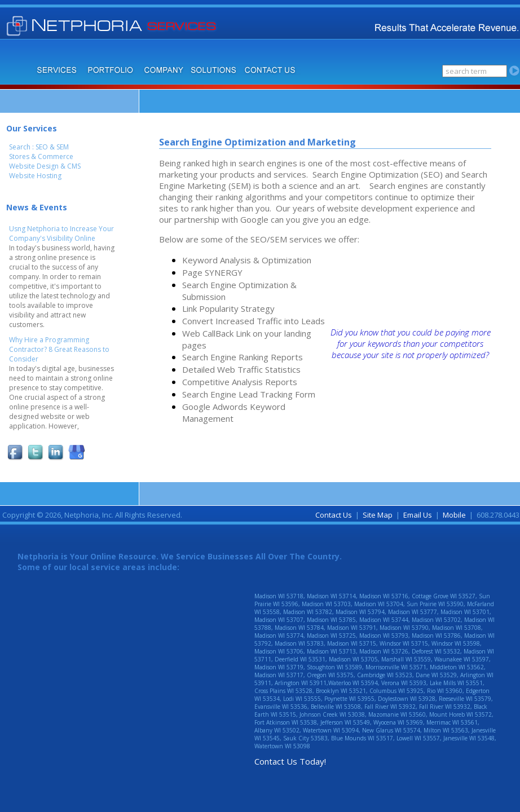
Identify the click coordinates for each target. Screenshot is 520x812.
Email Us (418, 515)
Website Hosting (35, 176)
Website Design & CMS (45, 166)
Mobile (454, 515)
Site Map (378, 515)
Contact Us (334, 515)
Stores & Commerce (41, 156)
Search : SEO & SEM (39, 147)
